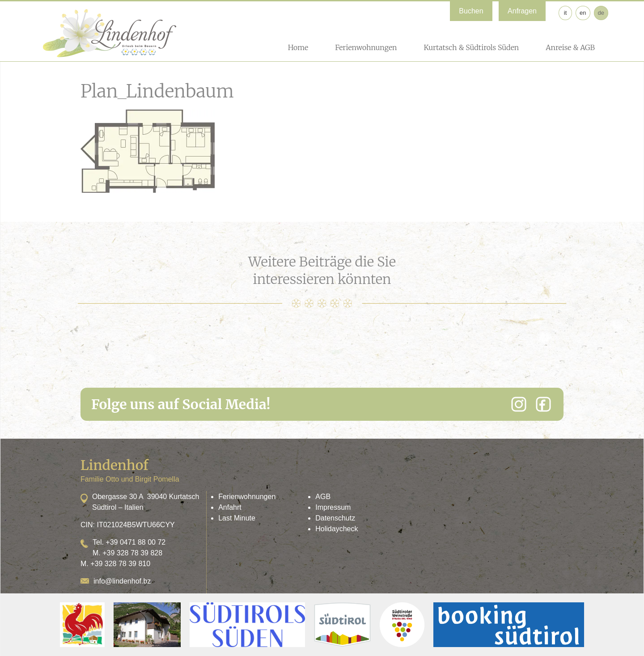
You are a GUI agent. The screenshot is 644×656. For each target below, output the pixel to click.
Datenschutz (335, 518)
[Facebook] (543, 404)
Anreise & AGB (570, 47)
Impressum (333, 507)
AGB (323, 497)
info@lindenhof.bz (122, 581)
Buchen (471, 11)
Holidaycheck (337, 529)
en (583, 13)
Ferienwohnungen (366, 47)
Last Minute (237, 518)
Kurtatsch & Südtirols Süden (471, 47)
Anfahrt (230, 507)
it (566, 13)
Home (298, 47)
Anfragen (522, 11)
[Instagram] (519, 404)
